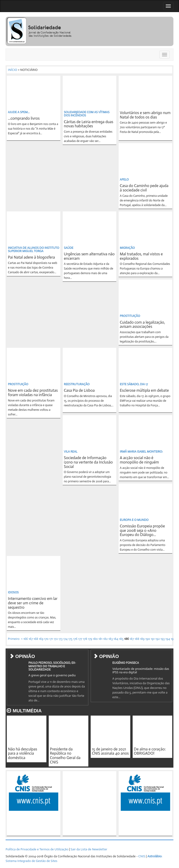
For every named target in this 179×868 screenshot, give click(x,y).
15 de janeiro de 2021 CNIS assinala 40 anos (110, 751)
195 (173, 639)
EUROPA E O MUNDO (134, 520)
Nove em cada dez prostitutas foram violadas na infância (33, 393)
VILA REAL (71, 452)
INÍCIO (13, 70)
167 (31, 639)
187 (132, 639)
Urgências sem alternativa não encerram (89, 256)
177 (80, 639)
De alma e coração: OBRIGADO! (150, 751)
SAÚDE (69, 248)
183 (111, 639)
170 (46, 639)
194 (168, 639)
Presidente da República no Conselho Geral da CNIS (65, 756)
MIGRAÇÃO (127, 248)
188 (137, 639)
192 (158, 639)
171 (51, 639)
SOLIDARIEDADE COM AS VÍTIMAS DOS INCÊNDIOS (87, 114)
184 (116, 639)
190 (148, 639)
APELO (124, 179)
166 (26, 639)
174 (65, 639)
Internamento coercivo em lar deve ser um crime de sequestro (33, 603)
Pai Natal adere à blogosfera (31, 257)
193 (162, 639)
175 (70, 639)
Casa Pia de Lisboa (79, 390)
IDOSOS (13, 592)
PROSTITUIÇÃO (130, 316)
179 (90, 639)
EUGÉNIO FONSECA (126, 663)
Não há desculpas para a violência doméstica (22, 753)
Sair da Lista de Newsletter (89, 849)
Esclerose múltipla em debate (144, 390)
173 (60, 639)
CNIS (142, 856)
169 (41, 639)
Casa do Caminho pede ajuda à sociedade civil (144, 188)
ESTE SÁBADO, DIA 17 (134, 384)
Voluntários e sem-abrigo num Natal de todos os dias (145, 115)
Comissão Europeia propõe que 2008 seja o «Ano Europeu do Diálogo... (142, 530)
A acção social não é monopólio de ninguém (139, 460)
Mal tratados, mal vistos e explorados (141, 256)
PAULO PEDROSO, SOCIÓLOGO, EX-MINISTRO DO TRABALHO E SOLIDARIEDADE (52, 666)
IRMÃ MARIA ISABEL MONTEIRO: (141, 452)
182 (105, 639)
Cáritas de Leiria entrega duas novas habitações (89, 124)
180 (95, 639)
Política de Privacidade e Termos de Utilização (37, 849)
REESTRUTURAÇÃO (77, 384)
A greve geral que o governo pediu (52, 675)
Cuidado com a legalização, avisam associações (142, 324)
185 (121, 639)
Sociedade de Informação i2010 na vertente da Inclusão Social (88, 462)
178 (85, 639)
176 (75, 639)
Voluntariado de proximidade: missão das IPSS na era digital (141, 671)
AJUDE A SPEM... (19, 112)
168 (36, 639)
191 (153, 639)
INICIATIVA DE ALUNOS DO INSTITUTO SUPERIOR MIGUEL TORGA (34, 249)
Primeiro (14, 639)
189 (142, 639)
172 (56, 639)
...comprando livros (24, 118)
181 (100, 639)
